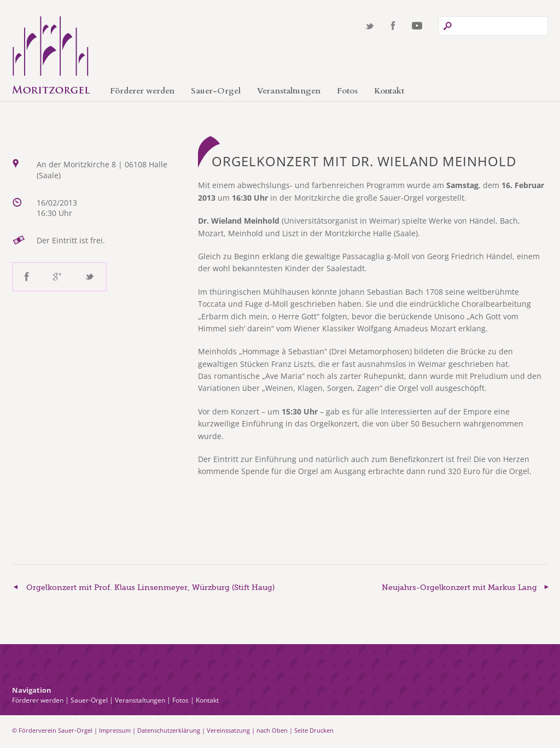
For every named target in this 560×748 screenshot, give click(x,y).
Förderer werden (142, 91)
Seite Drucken (314, 730)
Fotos (347, 91)
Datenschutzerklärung (169, 730)
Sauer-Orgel (216, 91)
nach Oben (272, 730)
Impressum (115, 730)
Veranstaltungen (289, 91)
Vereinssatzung (228, 730)
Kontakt (389, 91)
